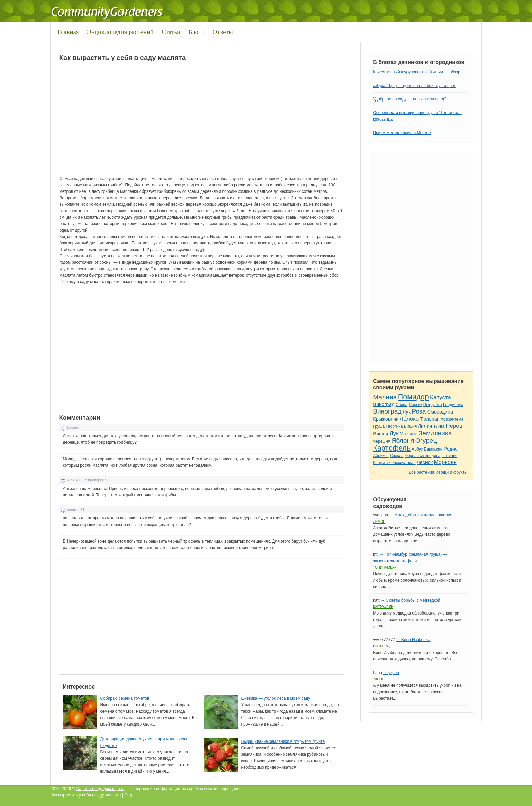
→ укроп (391, 673)
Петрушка (433, 405)
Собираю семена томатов (125, 698)
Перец (454, 426)
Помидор (413, 397)
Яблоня (403, 441)
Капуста (440, 397)
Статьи (171, 32)
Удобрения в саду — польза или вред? (410, 99)
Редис (451, 449)
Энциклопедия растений (120, 32)
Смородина (440, 412)
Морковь (445, 462)
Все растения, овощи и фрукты (438, 472)
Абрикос (381, 456)
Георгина (394, 426)
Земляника (435, 433)
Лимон (379, 522)
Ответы (223, 32)
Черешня (382, 441)
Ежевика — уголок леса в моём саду (276, 698)
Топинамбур (385, 567)
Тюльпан (430, 419)
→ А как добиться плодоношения (421, 515)
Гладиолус (453, 405)
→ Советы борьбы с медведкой (410, 600)
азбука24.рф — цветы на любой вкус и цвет (414, 86)
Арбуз (417, 449)
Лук (407, 412)
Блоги (196, 32)
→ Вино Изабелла (413, 640)
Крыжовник (385, 419)
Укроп (379, 679)
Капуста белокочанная (394, 463)
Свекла (397, 456)
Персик (416, 405)
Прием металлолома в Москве (402, 133)
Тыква (439, 426)
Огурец (426, 441)
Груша (379, 426)
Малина (385, 397)
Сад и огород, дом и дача (100, 789)
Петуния (450, 456)
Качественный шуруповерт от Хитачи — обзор (416, 72)
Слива (402, 405)
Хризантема (452, 419)
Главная (68, 32)
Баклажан (433, 449)
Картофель (392, 448)
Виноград (384, 404)
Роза (419, 411)
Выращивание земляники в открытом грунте (283, 741)
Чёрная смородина (423, 456)
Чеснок (425, 462)
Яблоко (409, 419)
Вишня (410, 426)
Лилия (425, 426)
